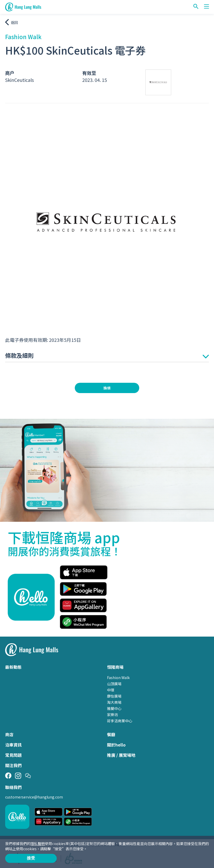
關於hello (116, 745)
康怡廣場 (114, 696)
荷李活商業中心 (120, 721)
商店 (9, 734)
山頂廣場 (114, 684)
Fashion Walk (118, 678)
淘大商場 (114, 702)
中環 (111, 690)
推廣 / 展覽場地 (121, 755)
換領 (107, 388)
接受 (31, 858)
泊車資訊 (13, 745)
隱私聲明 (38, 844)
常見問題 (13, 755)
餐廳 (111, 734)
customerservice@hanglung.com (34, 797)
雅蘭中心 (114, 708)
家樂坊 (112, 715)
